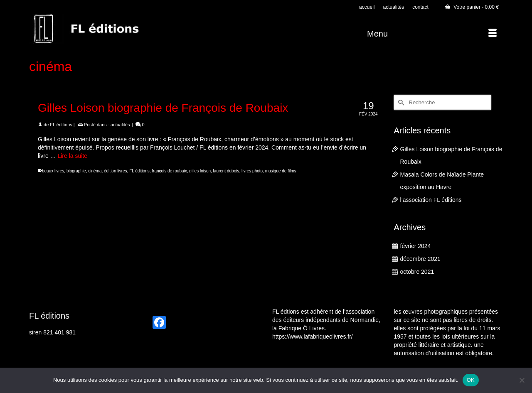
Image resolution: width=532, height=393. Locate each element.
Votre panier (472, 7)
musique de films (281, 171)
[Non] (522, 380)
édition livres (116, 171)
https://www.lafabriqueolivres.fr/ (313, 337)
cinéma (95, 171)
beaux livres (53, 171)
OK (471, 380)
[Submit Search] (400, 102)
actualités (120, 125)
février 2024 (416, 246)
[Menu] (432, 34)
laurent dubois (226, 171)
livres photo (252, 171)
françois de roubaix (169, 171)
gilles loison (200, 171)
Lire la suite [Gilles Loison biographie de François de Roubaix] (72, 156)
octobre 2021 (417, 272)
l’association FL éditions (431, 200)
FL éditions (61, 125)
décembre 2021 (420, 259)
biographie (76, 171)
